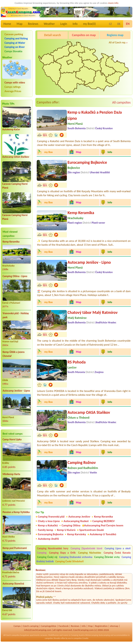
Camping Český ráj (47, 557)
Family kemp (46, 530)
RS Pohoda (77, 362)
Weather (49, 24)
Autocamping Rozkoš (76, 521)
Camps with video (15, 82)
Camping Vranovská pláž (51, 517)
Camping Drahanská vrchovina (76, 557)
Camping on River (15, 47)
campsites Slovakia (53, 638)
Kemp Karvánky (77, 534)
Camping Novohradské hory (53, 548)
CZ (110, 24)
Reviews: (41, 570)
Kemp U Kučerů (66, 530)
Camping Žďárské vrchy (107, 557)
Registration (101, 626)
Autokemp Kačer (11, 129)
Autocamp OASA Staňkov (16, 157)
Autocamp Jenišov (79, 517)
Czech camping (31, 626)
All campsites (121, 102)
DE (119, 24)
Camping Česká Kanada (117, 553)
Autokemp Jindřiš (48, 539)
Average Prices (13, 91)
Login (64, 24)
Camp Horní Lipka (12, 439)
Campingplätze (48, 626)
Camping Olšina (71, 525)
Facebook (64, 626)
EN (128, 24)
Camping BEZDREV (104, 521)
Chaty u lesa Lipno (49, 521)
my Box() (89, 24)
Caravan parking (14, 34)
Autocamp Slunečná (13, 584)
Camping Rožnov (82, 462)
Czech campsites (13, 635)
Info (75, 24)
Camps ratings (13, 87)
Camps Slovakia (13, 51)
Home (7, 24)
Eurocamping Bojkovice (87, 162)
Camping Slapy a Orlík (62, 553)
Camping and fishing (16, 38)
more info (113, 3)
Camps (17, 626)
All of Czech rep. (117, 43)
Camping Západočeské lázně (87, 548)
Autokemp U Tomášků (103, 534)
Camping (43, 553)
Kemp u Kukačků (48, 525)
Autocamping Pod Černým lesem (104, 525)
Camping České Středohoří (70, 561)
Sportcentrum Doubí (92, 530)
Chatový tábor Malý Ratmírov (93, 312)
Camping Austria (78, 635)
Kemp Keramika (11, 242)
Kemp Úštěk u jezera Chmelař (14, 354)
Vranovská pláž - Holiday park (16, 315)
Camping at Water (15, 43)
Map (19, 24)
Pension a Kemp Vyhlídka (16, 512)
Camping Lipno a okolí (118, 548)
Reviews (33, 24)
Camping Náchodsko (90, 553)
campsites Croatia (81, 638)
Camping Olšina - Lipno (15, 276)
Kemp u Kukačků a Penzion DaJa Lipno (95, 115)
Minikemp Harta (11, 474)
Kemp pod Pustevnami (15, 548)
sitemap (114, 626)
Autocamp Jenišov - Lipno (16, 391)
